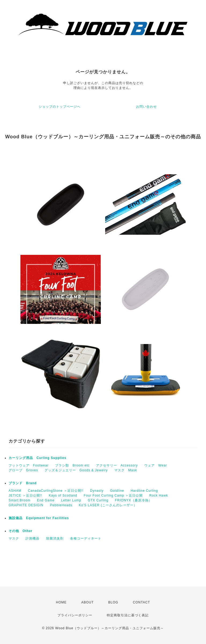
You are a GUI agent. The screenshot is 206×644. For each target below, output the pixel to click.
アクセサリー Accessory (117, 465)
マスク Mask (126, 470)
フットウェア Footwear (29, 465)
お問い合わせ (146, 107)
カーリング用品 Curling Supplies (37, 458)
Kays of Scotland (63, 495)
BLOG (113, 602)
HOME (61, 602)
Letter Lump (71, 500)
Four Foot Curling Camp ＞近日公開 (113, 495)
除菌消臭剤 (55, 538)
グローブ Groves (23, 470)
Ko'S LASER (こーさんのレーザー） (108, 505)
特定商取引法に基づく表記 (128, 615)
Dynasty (97, 491)
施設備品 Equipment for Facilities (39, 518)
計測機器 (32, 538)
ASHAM (15, 491)
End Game (46, 500)
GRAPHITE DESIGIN (26, 505)
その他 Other (21, 531)
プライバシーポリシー (75, 615)
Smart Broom (20, 500)
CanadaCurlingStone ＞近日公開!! (56, 491)
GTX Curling (98, 500)
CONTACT (141, 602)
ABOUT (87, 602)
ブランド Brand (23, 483)
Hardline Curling (144, 491)
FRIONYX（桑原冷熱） (134, 500)
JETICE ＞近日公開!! (25, 495)
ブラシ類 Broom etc (72, 465)
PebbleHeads (61, 505)
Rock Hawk (159, 495)
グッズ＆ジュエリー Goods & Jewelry (76, 470)
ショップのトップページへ (60, 107)
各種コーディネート (86, 538)
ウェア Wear (156, 465)
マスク (14, 538)
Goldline (117, 491)
